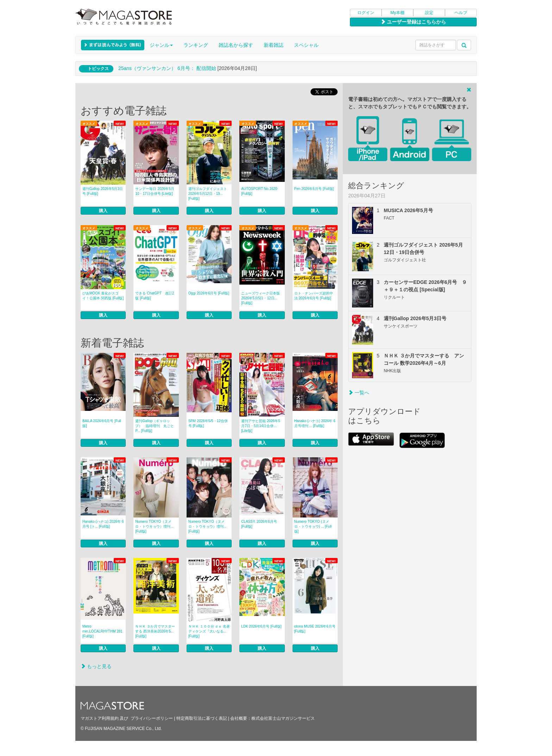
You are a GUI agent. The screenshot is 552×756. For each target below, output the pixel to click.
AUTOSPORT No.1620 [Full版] (259, 191)
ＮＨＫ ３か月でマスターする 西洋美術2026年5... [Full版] (155, 631)
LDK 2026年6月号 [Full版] (261, 626)
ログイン (366, 13)
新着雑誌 (274, 45)
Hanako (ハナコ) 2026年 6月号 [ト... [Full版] (103, 524)
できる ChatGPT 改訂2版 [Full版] (155, 296)
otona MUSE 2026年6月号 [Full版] (315, 629)
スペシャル (306, 45)
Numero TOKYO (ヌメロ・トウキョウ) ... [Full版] (313, 526)
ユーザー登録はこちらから (413, 22)
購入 (103, 211)
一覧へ (359, 393)
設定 (429, 13)
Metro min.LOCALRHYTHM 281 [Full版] (102, 631)
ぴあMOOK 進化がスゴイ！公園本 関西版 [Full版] (103, 296)
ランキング (196, 45)
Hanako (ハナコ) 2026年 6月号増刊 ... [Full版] (315, 423)
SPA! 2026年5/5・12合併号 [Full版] (208, 423)
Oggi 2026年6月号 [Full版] (209, 293)
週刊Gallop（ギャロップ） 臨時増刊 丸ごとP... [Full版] (155, 426)
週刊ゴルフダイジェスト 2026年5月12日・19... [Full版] (208, 194)
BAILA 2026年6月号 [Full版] (102, 423)
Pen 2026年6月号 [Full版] (314, 189)
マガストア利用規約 (100, 718)
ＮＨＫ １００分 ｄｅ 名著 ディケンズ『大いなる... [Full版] (209, 631)
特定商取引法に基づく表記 (202, 718)
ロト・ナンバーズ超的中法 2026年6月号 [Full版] (314, 296)
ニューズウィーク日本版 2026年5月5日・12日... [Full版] (261, 298)
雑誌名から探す (236, 45)
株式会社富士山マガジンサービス (283, 718)
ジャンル (161, 45)
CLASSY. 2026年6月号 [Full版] (259, 524)
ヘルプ (461, 13)
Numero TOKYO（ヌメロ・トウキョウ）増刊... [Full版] (154, 526)
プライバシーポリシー (152, 718)
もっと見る (96, 666)
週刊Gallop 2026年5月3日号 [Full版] (103, 191)
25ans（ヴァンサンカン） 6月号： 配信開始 (167, 68)
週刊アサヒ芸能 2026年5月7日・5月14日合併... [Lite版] (261, 426)
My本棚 (397, 13)
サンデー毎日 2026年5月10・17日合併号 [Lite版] (155, 191)
